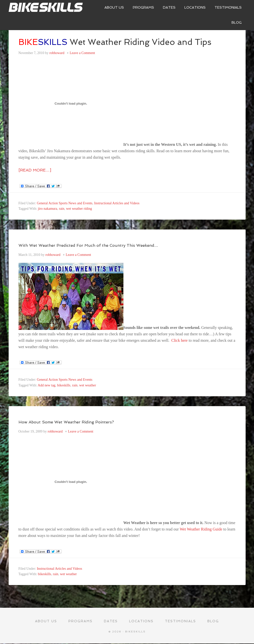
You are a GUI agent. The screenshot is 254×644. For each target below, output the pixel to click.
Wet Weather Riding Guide (202, 529)
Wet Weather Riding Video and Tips (123, 42)
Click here (180, 340)
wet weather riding (79, 209)
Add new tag (47, 385)
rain (62, 209)
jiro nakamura (48, 209)
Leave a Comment (82, 53)
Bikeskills (46, 7)
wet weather (88, 385)
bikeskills (64, 385)
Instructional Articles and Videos (117, 203)
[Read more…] (35, 170)
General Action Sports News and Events (65, 203)
